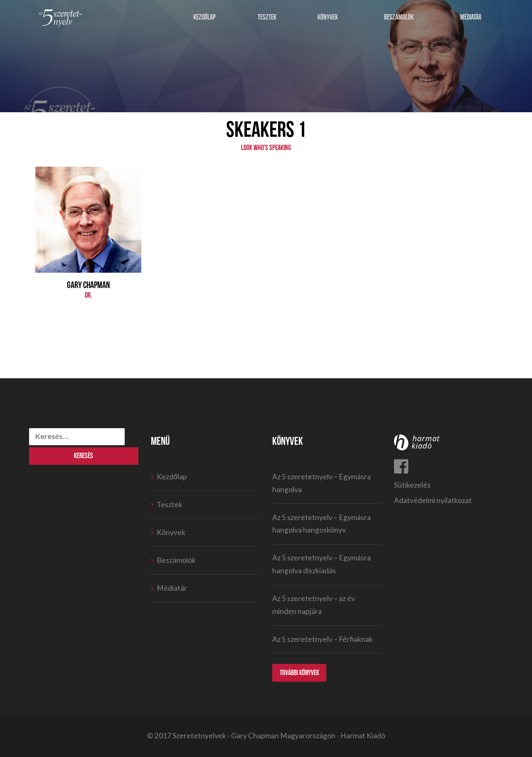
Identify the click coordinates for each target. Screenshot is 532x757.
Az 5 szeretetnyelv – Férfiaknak (323, 639)
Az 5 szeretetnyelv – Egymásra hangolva (321, 483)
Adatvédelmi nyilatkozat (433, 500)
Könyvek (328, 18)
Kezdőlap (204, 18)
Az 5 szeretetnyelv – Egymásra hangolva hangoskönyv (321, 524)
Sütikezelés (412, 485)
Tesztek (267, 18)
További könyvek (300, 673)
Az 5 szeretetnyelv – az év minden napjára (314, 605)
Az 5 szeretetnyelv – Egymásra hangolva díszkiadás (321, 564)
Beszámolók (399, 18)
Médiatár (471, 18)
